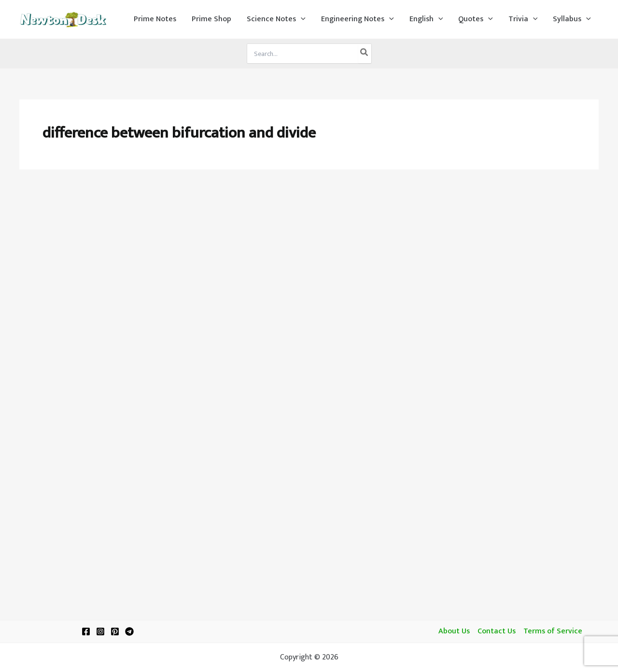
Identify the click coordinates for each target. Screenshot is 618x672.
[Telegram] (129, 631)
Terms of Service (553, 631)
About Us (454, 631)
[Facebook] (86, 631)
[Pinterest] (115, 631)
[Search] (365, 54)
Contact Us (497, 631)
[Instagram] (100, 631)
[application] (301, 19)
